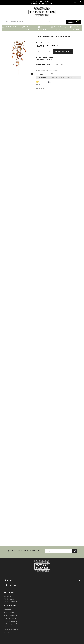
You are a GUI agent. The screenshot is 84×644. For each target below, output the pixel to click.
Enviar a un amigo (45, 85)
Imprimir (42, 88)
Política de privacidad (11, 624)
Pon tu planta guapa (11, 618)
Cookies (7, 632)
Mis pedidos (8, 597)
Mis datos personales (11, 601)
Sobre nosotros (9, 613)
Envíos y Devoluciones (12, 630)
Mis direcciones (9, 599)
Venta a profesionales (11, 615)
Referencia (40, 42)
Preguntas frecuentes (11, 621)
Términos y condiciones (12, 627)
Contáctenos (8, 610)
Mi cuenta (9, 593)
